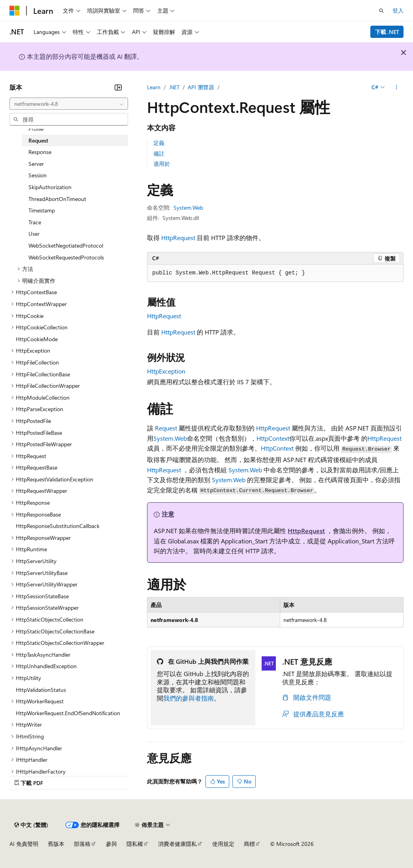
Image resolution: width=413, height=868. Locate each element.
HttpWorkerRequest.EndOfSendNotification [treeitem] (68, 713)
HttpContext (273, 438)
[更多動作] (397, 87)
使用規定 (223, 844)
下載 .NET (387, 32)
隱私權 (135, 844)
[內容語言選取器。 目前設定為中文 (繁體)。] (31, 825)
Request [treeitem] (38, 140)
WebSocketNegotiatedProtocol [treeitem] (66, 245)
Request (166, 428)
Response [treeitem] (40, 152)
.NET (174, 87)
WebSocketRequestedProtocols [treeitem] (66, 257)
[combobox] (69, 104)
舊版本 (56, 844)
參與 (111, 844)
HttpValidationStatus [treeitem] (41, 690)
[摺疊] (118, 87)
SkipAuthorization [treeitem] (50, 187)
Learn (154, 87)
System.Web (188, 208)
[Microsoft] (15, 11)
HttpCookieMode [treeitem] (37, 339)
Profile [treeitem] (36, 129)
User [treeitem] (34, 234)
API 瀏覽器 (201, 87)
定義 (159, 143)
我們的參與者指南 (189, 698)
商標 (249, 844)
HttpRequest (178, 238)
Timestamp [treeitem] (42, 210)
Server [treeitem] (36, 164)
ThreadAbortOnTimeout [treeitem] (57, 199)
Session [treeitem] (38, 175)
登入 (398, 10)
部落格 (82, 844)
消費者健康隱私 (177, 844)
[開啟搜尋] (381, 11)
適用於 (162, 164)
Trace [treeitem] (35, 222)
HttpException (166, 371)
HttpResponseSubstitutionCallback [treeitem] (58, 526)
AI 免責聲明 (24, 844)
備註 (159, 153)
